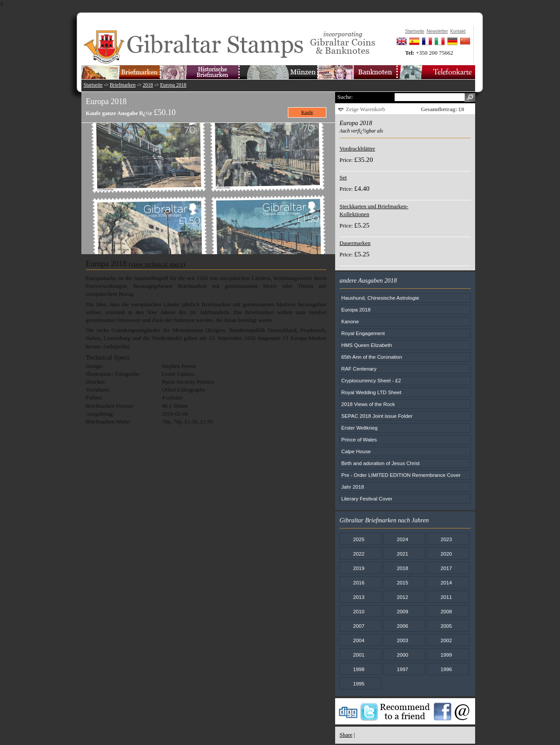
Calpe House (356, 451)
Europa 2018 (173, 85)
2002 (446, 640)
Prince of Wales (359, 439)
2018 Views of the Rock (368, 404)
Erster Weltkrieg (359, 428)
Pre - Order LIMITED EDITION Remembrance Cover (401, 475)
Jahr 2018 (353, 487)
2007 (359, 626)
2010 (359, 611)
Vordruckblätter (357, 149)
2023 (446, 539)
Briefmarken (123, 85)
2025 (359, 539)
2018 (148, 85)
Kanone (350, 321)
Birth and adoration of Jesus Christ (380, 463)
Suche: (345, 97)
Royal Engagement (363, 333)
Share (346, 735)
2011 (446, 597)
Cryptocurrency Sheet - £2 (371, 380)
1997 (402, 669)
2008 (446, 611)
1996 (446, 669)
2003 (402, 640)
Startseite (93, 85)
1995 (359, 684)
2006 (402, 626)
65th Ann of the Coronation (372, 357)
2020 (446, 554)
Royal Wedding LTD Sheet (371, 392)
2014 (446, 582)
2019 (359, 568)
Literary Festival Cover (367, 498)
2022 (359, 554)
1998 (359, 669)
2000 (402, 655)
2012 (402, 597)
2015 (402, 582)
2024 (402, 539)
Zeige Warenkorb (365, 109)
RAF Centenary (359, 369)
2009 (402, 611)
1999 (446, 655)
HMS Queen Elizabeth (367, 345)
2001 (359, 655)
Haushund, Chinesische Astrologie (380, 298)
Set (343, 177)
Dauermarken (355, 243)
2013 (359, 597)
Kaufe (307, 112)
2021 (402, 554)
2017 (446, 568)
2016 (359, 582)
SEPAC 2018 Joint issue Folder (377, 416)
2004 (359, 640)
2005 (446, 626)
